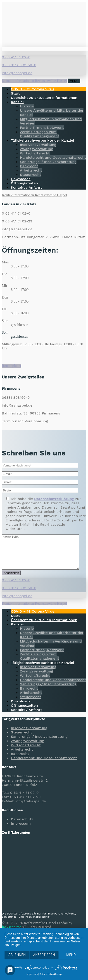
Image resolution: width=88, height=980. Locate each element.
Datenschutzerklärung (51, 974)
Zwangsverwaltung (36, 149)
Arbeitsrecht (31, 170)
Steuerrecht (30, 175)
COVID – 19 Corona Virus (33, 89)
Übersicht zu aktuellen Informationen (44, 98)
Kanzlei (17, 102)
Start (15, 93)
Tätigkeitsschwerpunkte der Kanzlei (42, 140)
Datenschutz (22, 826)
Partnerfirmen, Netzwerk (42, 128)
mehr (71, 955)
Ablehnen (17, 955)
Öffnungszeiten (24, 183)
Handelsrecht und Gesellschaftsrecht (53, 157)
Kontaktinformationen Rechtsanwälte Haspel (34, 81)
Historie (27, 106)
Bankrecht (29, 166)
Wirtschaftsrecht (35, 153)
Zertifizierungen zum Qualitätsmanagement (39, 134)
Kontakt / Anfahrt (26, 187)
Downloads (21, 179)
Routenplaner (12, 366)
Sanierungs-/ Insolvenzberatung (48, 162)
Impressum (21, 830)
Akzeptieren (44, 955)
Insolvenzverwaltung (38, 145)
